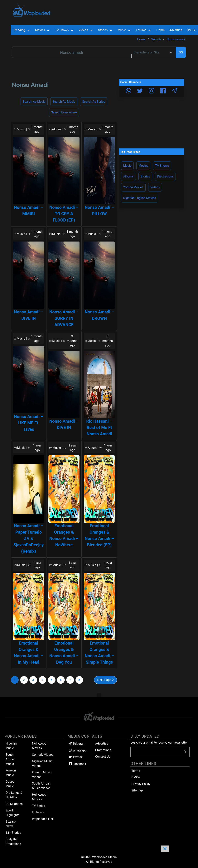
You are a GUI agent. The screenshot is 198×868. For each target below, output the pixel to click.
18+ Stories (13, 833)
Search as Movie (34, 102)
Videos (155, 187)
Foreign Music (11, 773)
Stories (145, 176)
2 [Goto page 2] (24, 680)
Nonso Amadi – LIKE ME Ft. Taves (29, 423)
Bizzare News (11, 824)
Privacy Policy (141, 784)
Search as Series (94, 102)
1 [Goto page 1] (15, 680)
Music (127, 166)
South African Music (10, 759)
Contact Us (103, 757)
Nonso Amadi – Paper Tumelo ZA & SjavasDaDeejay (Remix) (29, 539)
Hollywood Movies (39, 797)
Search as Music (64, 102)
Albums (128, 176)
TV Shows (162, 166)
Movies (143, 166)
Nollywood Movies (39, 746)
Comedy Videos (43, 755)
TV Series (39, 806)
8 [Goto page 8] (79, 680)
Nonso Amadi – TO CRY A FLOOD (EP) (64, 214)
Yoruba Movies (133, 187)
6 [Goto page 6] (61, 680)
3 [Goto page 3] (33, 680)
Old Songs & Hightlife (14, 795)
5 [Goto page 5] (52, 680)
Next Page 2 (105, 680)
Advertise (102, 743)
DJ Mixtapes (14, 804)
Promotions (103, 750)
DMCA (191, 30)
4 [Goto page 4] (42, 680)
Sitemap (137, 790)
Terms (136, 771)
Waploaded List (43, 819)
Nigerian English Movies (140, 198)
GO (181, 52)
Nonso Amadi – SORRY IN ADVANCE (64, 318)
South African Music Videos (41, 786)
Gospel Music (10, 784)
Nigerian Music (11, 746)
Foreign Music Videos (42, 775)
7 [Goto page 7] (70, 680)
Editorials (38, 812)
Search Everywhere (64, 112)
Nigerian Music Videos (42, 763)
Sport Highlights (12, 813)
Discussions (165, 176)
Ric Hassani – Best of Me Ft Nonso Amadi (99, 428)
